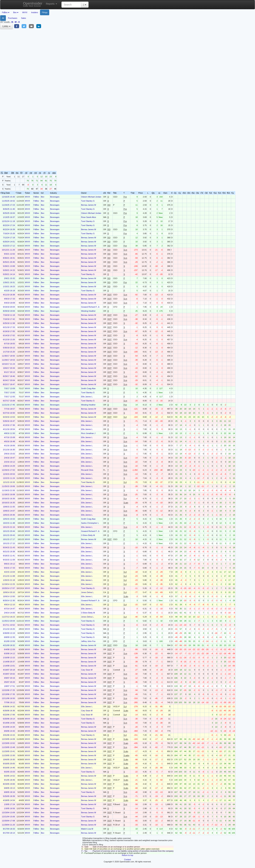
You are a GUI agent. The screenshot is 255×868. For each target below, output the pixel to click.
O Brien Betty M (88, 535)
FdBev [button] (6, 12)
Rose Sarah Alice (89, 217)
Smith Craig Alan (88, 388)
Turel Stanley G (88, 201)
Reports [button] (51, 4)
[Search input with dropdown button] (71, 5)
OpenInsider (33, 4)
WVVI (25, 12)
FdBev (36, 197)
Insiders (35, 12)
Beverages (55, 197)
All (3, 18)
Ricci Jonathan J (88, 433)
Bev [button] (16, 12)
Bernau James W (89, 205)
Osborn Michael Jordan (91, 197)
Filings (45, 12)
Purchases (13, 18)
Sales (24, 18)
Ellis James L (87, 397)
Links (6, 26)
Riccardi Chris (87, 470)
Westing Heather (88, 311)
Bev (43, 197)
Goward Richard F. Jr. (90, 307)
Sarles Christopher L (90, 523)
